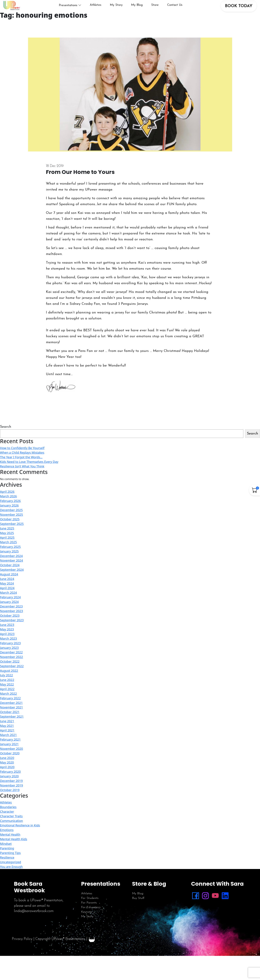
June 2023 (7, 636)
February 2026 (10, 512)
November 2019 (11, 796)
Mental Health (10, 846)
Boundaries (8, 818)
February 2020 (10, 783)
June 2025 (7, 539)
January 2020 (9, 787)
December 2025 (11, 521)
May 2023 (7, 640)
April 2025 (7, 549)
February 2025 (10, 558)
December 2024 (11, 567)
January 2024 (9, 613)
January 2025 (9, 562)
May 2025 (7, 544)
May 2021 (7, 737)
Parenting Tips (10, 864)
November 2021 (11, 718)
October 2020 (10, 764)
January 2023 (9, 659)
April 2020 (7, 778)
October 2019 (10, 801)
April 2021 (7, 741)
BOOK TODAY (236, 12)
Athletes (104, 10)
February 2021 (10, 751)
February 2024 (10, 608)
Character (7, 823)
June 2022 (7, 691)
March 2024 (8, 604)
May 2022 (7, 695)
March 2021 (8, 746)
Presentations (77, 11)
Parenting (7, 859)
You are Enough (11, 878)
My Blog (145, 10)
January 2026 (9, 516)
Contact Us (183, 10)
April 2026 (7, 503)
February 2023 (10, 654)
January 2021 (9, 755)
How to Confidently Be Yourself (22, 459)
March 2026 (8, 507)
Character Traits (11, 827)
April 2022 (7, 700)
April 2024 (7, 599)
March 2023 (8, 650)
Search (6, 438)
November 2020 (11, 760)
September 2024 (12, 581)
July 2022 (6, 686)
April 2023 (7, 645)
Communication (11, 832)
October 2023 (10, 627)
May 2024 (7, 594)
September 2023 (12, 631)
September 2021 (12, 728)
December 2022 (11, 663)
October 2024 (10, 576)
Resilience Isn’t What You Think (22, 477)
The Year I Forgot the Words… (21, 468)
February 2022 (10, 709)
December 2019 (11, 792)
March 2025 (8, 553)
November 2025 (11, 526)
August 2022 (9, 682)
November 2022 (11, 668)
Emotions (7, 841)
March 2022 (8, 705)
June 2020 (7, 769)
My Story (125, 10)
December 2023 (11, 617)
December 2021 (11, 714)
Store (163, 10)
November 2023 (11, 622)
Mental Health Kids (14, 850)
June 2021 (7, 732)
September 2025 (12, 535)
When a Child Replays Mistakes (22, 464)
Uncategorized (10, 873)
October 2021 (10, 723)
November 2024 (11, 572)
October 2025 (10, 530)
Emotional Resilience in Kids (20, 836)
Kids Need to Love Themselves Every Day (29, 473)
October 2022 (10, 672)
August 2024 (9, 585)
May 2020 (7, 773)
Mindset (6, 855)
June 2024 (7, 590)
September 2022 (12, 677)
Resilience (7, 868)
